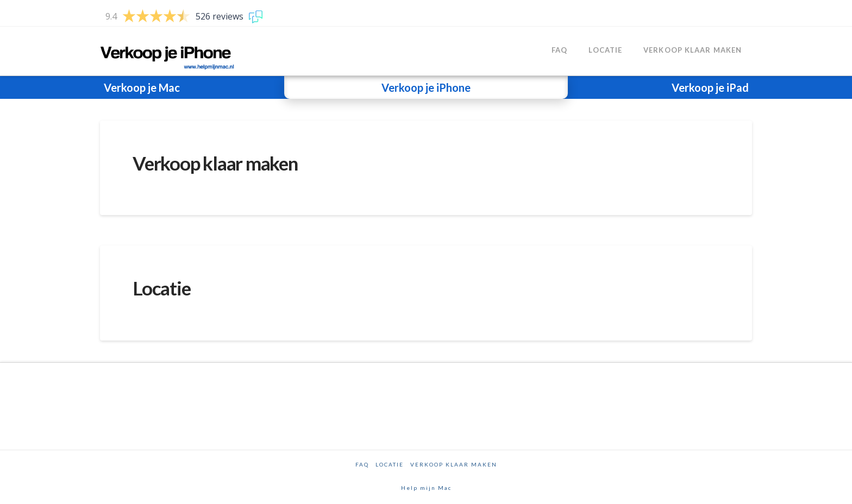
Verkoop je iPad (710, 87)
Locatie (161, 288)
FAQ (362, 464)
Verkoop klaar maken (215, 163)
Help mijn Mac (426, 488)
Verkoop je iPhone (426, 87)
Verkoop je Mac (142, 87)
